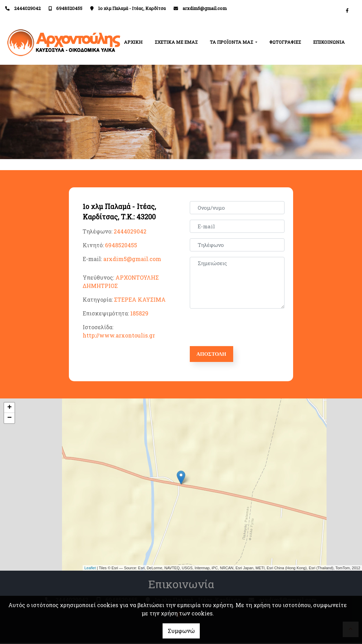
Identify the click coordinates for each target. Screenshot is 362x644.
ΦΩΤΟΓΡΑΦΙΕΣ (285, 42)
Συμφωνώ (181, 631)
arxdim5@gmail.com (205, 8)
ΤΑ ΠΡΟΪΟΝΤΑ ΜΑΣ (232, 42)
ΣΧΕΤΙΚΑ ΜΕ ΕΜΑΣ (176, 42)
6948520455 (69, 8)
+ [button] (9, 409)
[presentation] (244, 328)
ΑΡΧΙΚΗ (133, 42)
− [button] (9, 419)
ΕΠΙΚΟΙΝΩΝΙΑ (329, 42)
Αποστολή (214, 355)
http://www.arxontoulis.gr (119, 335)
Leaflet (90, 569)
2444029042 (27, 8)
